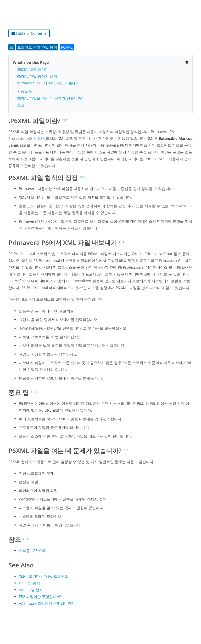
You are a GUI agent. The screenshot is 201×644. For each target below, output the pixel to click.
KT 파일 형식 (29, 583)
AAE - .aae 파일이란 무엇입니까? (46, 603)
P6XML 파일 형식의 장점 (37, 76)
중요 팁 (27, 91)
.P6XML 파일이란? (32, 69)
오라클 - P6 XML (32, 551)
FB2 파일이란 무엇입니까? (40, 597)
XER (41, 138)
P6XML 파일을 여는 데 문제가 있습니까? (50, 98)
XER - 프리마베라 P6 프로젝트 (43, 576)
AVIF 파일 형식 (31, 590)
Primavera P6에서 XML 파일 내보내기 (48, 83)
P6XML (67, 47)
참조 (20, 105)
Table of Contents (29, 33)
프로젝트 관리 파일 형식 (37, 47)
